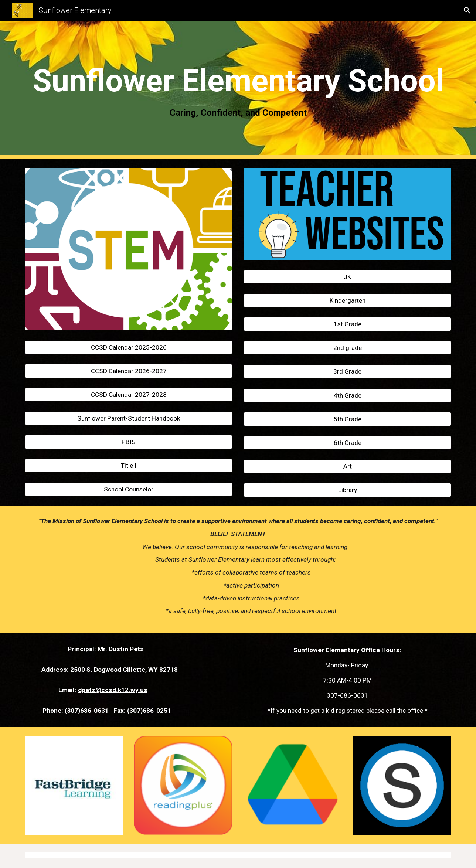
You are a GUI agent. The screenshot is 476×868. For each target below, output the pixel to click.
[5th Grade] (347, 419)
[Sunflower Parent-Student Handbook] (129, 418)
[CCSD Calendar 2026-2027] (129, 371)
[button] (467, 10)
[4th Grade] (347, 395)
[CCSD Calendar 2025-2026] (129, 347)
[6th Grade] (347, 442)
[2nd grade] (347, 348)
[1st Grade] (347, 324)
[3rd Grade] (347, 372)
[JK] (347, 277)
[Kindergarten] (347, 301)
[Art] (347, 467)
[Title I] (129, 466)
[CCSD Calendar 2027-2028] (129, 394)
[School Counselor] (129, 489)
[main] (238, 90)
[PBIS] (129, 442)
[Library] (347, 490)
